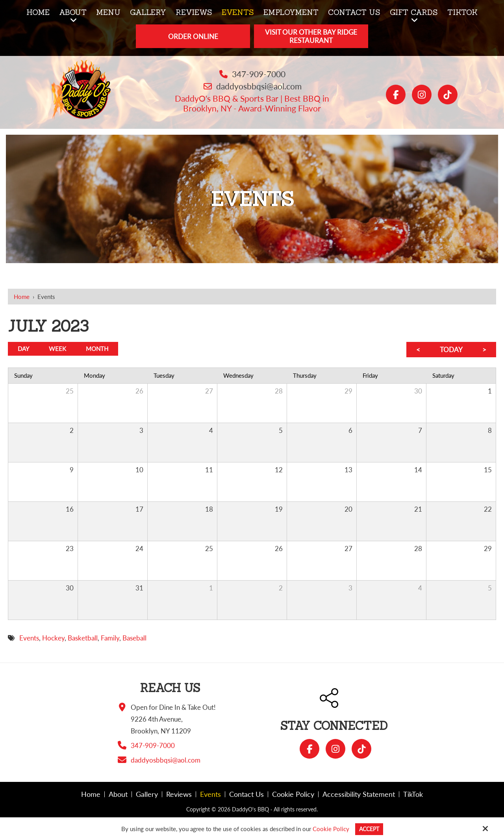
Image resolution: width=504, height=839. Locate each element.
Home (22, 297)
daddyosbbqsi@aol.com (259, 86)
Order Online (193, 36)
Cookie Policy (330, 829)
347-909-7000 (259, 74)
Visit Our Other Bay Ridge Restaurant (311, 36)
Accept (369, 829)
